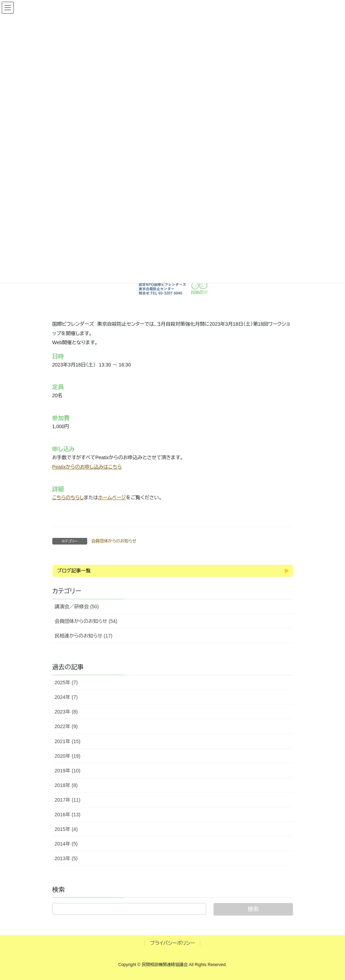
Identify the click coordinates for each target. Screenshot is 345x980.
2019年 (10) (68, 771)
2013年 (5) (66, 858)
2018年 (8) (66, 785)
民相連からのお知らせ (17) (84, 636)
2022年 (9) (66, 726)
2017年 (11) (68, 800)
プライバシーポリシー (172, 943)
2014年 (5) (66, 844)
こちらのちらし (68, 497)
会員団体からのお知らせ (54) (86, 621)
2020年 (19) (68, 756)
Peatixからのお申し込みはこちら (87, 467)
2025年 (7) (66, 682)
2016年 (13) (68, 815)
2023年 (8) (66, 712)
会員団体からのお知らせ (114, 541)
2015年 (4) (66, 829)
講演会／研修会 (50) (77, 607)
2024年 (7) (66, 697)
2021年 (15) (68, 741)
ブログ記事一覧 (74, 571)
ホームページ (112, 497)
